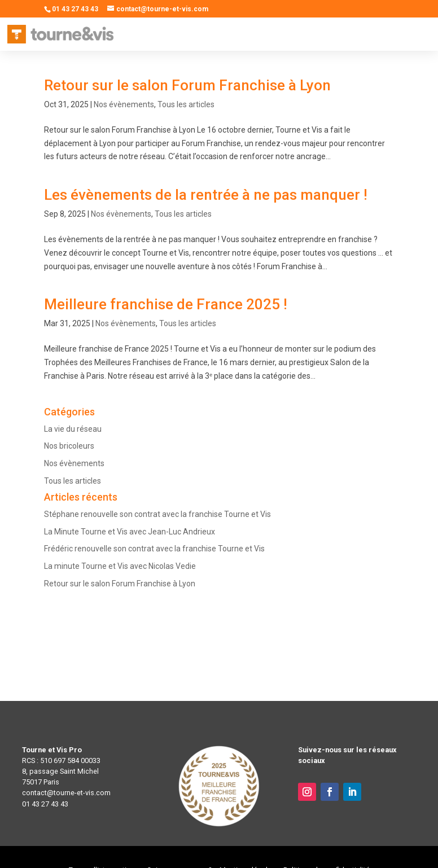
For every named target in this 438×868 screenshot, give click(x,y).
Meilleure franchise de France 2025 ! (166, 304)
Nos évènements (124, 104)
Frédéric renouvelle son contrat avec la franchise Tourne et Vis (154, 549)
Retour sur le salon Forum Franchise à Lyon (187, 85)
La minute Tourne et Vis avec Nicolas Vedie (120, 566)
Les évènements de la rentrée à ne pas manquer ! (206, 195)
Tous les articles (186, 104)
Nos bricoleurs (69, 446)
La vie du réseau (73, 429)
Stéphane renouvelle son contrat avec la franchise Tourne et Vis (157, 514)
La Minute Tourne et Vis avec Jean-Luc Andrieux (130, 532)
